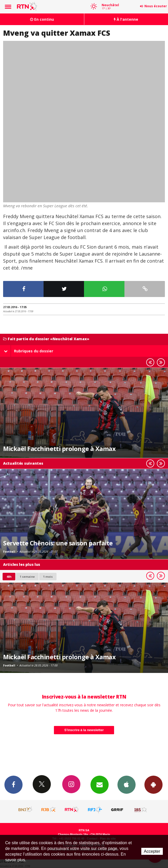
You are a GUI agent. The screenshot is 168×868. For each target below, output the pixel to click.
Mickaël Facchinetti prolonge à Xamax (59, 449)
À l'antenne (126, 19)
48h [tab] (9, 577)
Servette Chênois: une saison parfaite (58, 543)
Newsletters (100, 784)
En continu (42, 19)
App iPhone (127, 784)
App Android (153, 784)
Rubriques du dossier (29, 351)
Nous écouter (156, 6)
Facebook (13, 784)
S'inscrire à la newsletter (84, 730)
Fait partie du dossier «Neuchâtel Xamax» (46, 339)
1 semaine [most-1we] (27, 577)
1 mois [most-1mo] (48, 577)
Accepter (152, 851)
